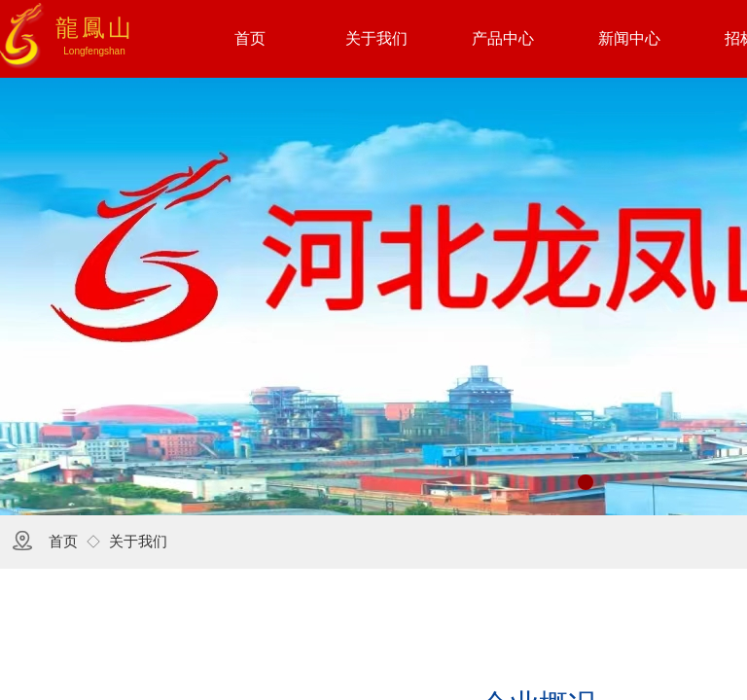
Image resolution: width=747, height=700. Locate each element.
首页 (63, 542)
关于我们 (138, 542)
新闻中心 (629, 38)
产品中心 (503, 38)
